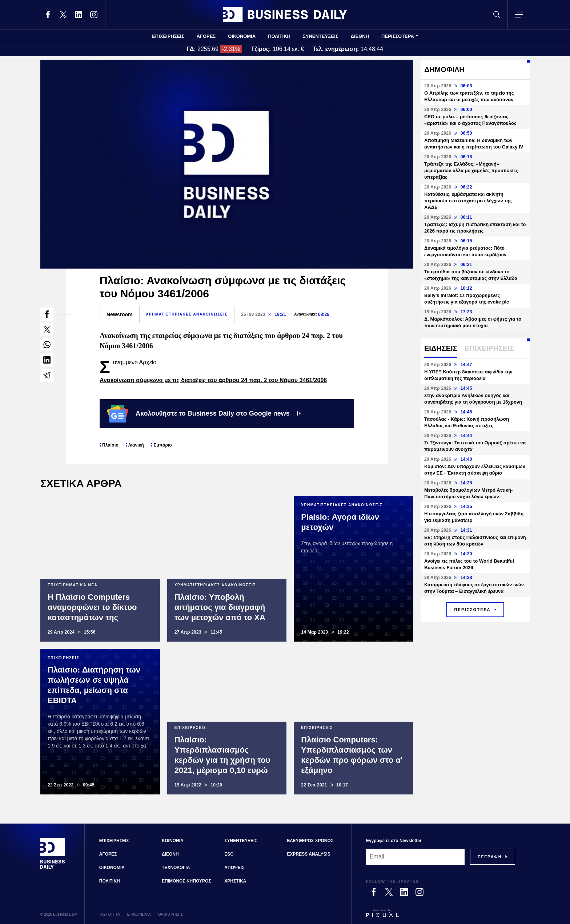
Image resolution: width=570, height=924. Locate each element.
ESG (229, 854)
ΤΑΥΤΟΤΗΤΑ (110, 914)
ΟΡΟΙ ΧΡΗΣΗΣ (170, 914)
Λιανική (136, 445)
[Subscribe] (490, 857)
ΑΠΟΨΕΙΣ (234, 868)
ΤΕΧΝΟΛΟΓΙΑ (176, 868)
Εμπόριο (163, 445)
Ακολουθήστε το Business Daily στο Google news (204, 413)
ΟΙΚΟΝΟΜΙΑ (242, 36)
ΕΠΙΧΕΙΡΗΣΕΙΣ (168, 36)
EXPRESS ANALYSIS (309, 854)
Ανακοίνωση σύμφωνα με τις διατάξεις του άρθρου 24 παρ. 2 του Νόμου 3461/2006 (213, 380)
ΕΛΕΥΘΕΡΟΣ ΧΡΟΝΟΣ (310, 841)
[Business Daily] (53, 868)
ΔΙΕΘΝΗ (360, 36)
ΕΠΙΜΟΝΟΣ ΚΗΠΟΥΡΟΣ (186, 881)
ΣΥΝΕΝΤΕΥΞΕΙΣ (321, 36)
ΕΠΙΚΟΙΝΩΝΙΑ (139, 914)
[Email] (415, 857)
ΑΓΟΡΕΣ (206, 36)
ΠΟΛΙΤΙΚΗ (279, 36)
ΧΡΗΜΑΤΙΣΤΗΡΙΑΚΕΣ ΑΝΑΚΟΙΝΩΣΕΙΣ (187, 314)
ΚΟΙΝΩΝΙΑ (173, 841)
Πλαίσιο (110, 445)
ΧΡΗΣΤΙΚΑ (235, 881)
